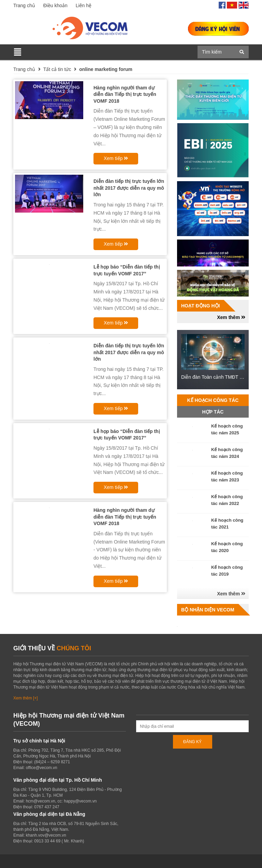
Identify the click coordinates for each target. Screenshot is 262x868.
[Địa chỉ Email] (192, 726)
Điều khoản (55, 5)
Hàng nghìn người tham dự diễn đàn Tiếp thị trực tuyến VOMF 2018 (125, 94)
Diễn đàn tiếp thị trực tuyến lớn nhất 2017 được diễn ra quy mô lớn (129, 188)
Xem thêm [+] (26, 698)
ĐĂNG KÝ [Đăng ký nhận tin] (192, 742)
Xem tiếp (116, 158)
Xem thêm (231, 317)
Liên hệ (84, 5)
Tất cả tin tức (57, 69)
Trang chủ (24, 5)
